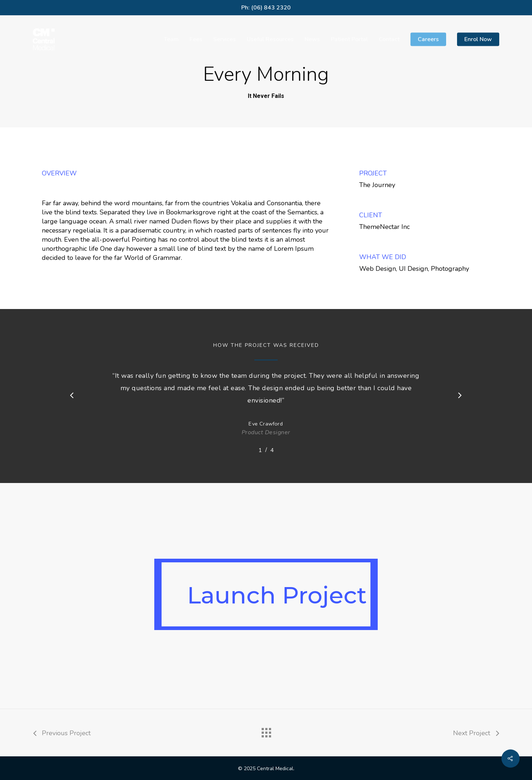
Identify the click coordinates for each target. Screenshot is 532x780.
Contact (389, 39)
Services (225, 39)
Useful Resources (270, 39)
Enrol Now (478, 39)
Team (171, 39)
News (312, 39)
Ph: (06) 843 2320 (266, 8)
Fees (196, 39)
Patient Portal (349, 39)
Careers (428, 39)
